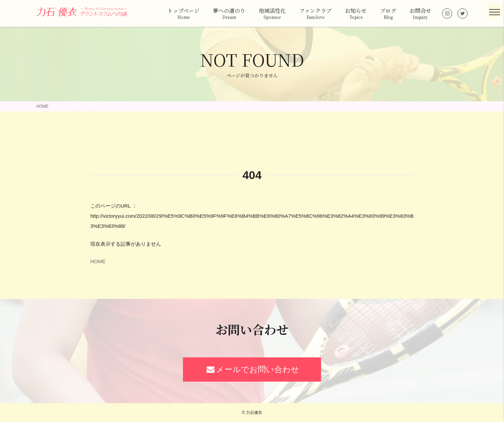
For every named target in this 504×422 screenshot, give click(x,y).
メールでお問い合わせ (252, 369)
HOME (42, 106)
